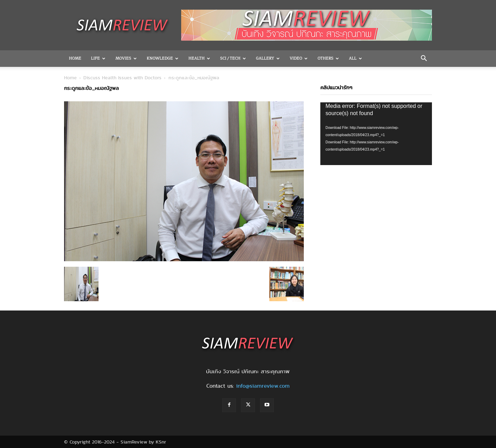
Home (75, 58)
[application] (376, 134)
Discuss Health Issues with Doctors (122, 78)
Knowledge (163, 58)
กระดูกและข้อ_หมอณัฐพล (91, 88)
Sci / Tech (233, 58)
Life (98, 58)
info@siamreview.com (263, 386)
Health (199, 58)
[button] (424, 59)
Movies (126, 58)
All (355, 58)
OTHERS (328, 58)
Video (299, 58)
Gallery (268, 58)
